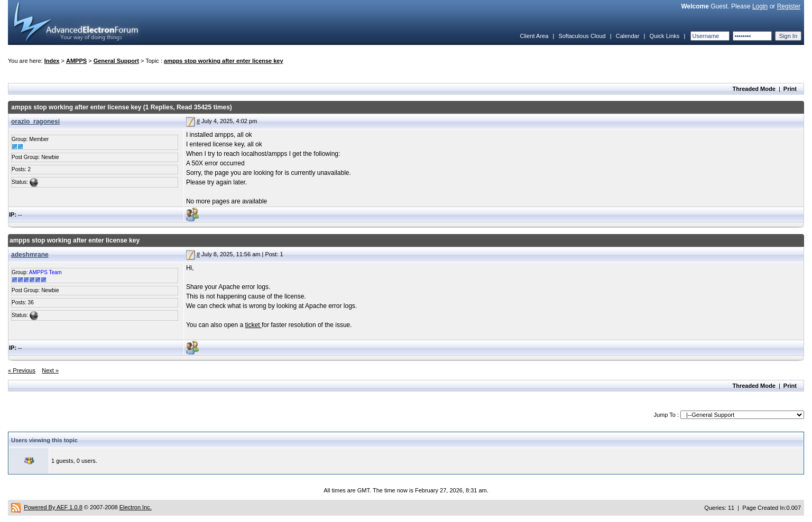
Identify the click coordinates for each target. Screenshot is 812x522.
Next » (50, 370)
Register (789, 6)
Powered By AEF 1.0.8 (53, 507)
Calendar (628, 36)
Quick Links (664, 36)
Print (790, 89)
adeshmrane (30, 255)
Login (760, 6)
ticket (253, 325)
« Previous (22, 370)
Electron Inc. (136, 507)
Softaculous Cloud (582, 36)
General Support (116, 61)
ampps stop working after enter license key (224, 61)
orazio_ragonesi (35, 122)
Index (52, 61)
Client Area (534, 36)
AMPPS (76, 61)
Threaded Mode (754, 89)
